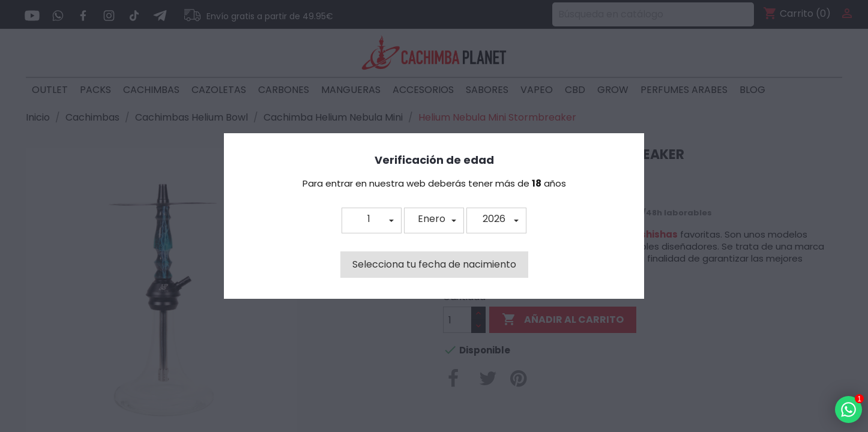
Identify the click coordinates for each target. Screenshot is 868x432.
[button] (372, 220)
